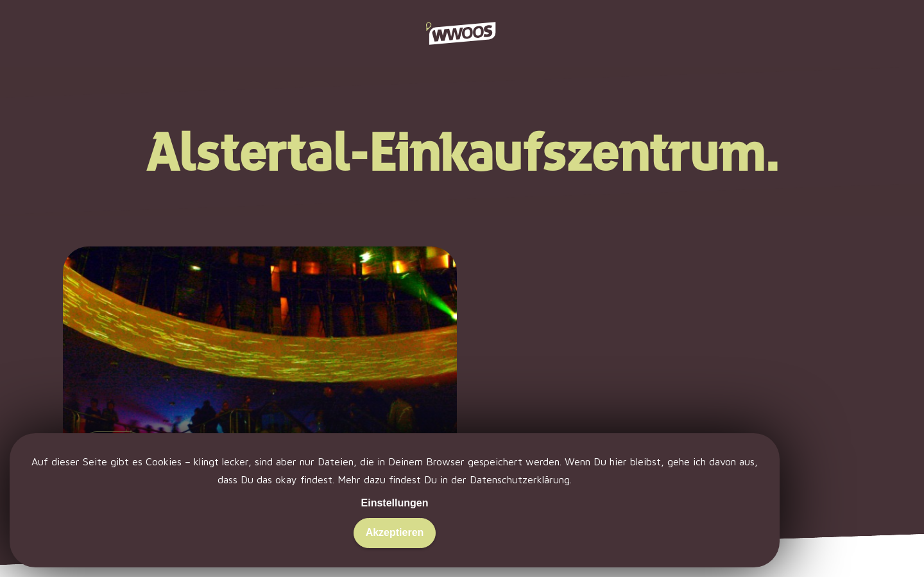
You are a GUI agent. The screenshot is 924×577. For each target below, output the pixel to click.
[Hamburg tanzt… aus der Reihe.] (260, 391)
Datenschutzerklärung (520, 479)
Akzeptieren (395, 532)
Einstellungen (395, 503)
